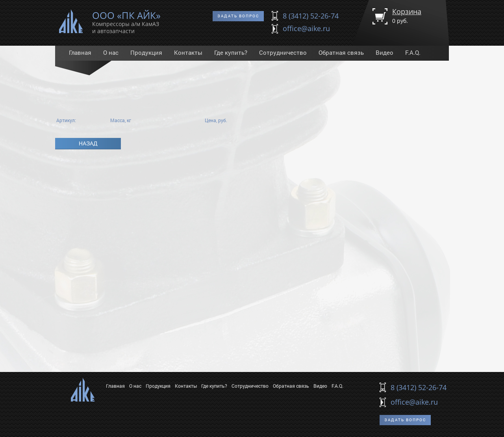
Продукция (146, 52)
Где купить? (231, 52)
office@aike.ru (306, 28)
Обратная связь (341, 52)
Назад (88, 143)
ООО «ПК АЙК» (126, 21)
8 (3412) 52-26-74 (311, 16)
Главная (80, 52)
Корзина (407, 16)
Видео (384, 52)
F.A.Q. (413, 52)
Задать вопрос (238, 16)
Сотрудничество (283, 52)
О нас (111, 52)
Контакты (188, 52)
